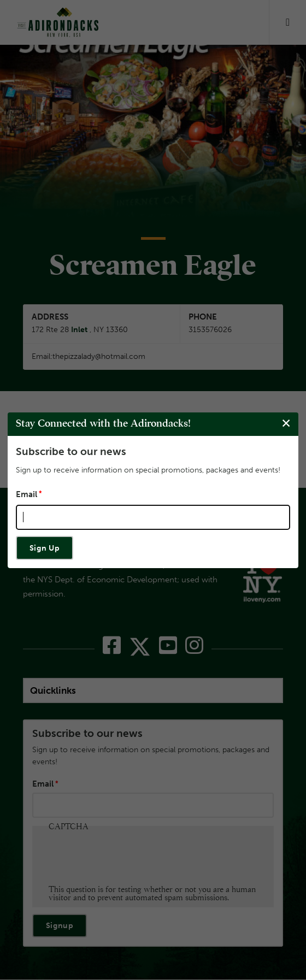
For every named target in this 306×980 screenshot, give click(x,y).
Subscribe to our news (71, 451)
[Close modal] (286, 424)
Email (27, 494)
